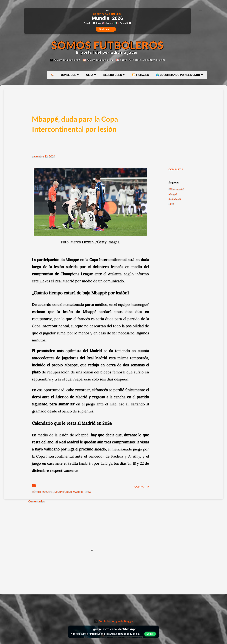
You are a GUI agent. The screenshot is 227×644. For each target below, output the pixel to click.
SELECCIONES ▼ (114, 75)
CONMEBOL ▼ (70, 75)
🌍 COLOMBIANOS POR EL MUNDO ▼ (180, 75)
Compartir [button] (176, 169)
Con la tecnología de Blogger (113, 621)
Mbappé (173, 194)
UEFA (171, 204)
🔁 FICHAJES (140, 75)
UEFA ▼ (91, 75)
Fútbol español (176, 189)
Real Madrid (175, 199)
